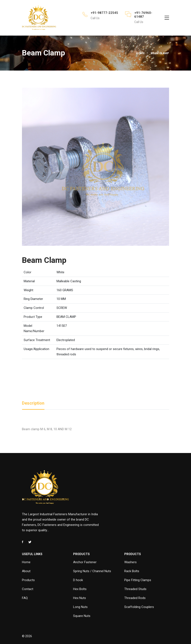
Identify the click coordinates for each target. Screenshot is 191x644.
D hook (78, 580)
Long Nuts (80, 607)
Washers (130, 562)
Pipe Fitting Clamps (138, 580)
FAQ (25, 598)
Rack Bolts (132, 571)
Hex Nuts (80, 598)
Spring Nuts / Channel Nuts (92, 571)
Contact (28, 589)
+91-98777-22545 (104, 13)
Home (140, 53)
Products (28, 580)
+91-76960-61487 (143, 15)
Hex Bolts (80, 589)
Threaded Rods (135, 598)
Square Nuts (82, 616)
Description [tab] (33, 403)
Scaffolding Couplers (139, 607)
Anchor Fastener (85, 562)
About (26, 571)
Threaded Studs (135, 589)
